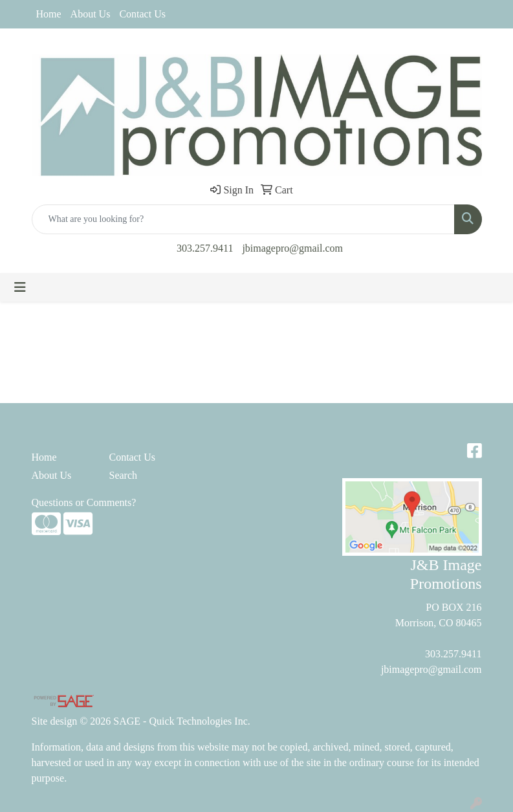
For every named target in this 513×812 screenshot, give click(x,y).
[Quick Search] (243, 219)
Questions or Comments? (84, 502)
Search (124, 475)
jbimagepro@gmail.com (292, 248)
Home (49, 14)
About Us (91, 14)
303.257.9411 (205, 248)
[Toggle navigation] (20, 287)
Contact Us (142, 14)
